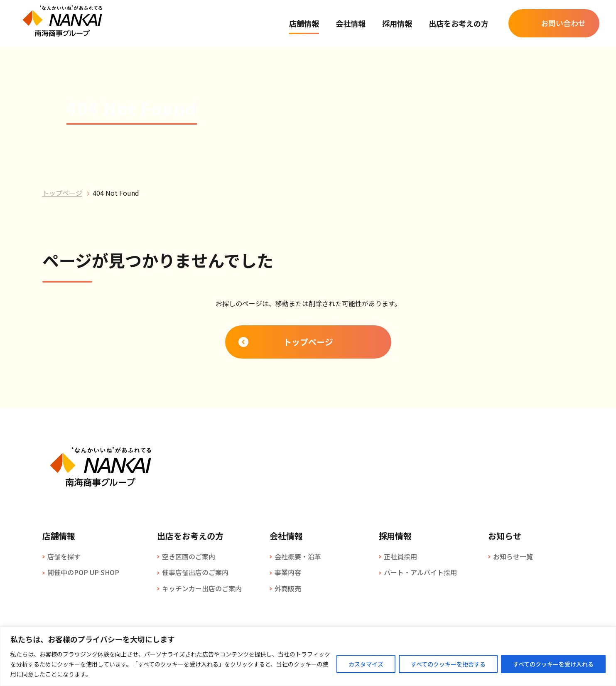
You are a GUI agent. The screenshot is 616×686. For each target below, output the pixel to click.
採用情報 (397, 23)
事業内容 (288, 572)
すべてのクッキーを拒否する (448, 664)
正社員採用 (400, 556)
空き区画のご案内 (189, 556)
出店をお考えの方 (459, 23)
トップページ (62, 193)
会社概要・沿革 (298, 556)
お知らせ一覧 (513, 556)
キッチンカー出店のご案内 (202, 588)
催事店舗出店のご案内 (195, 572)
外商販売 (288, 588)
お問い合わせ (563, 23)
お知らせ (505, 536)
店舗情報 (304, 23)
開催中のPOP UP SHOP (83, 572)
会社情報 (351, 23)
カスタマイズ (366, 664)
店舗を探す (64, 556)
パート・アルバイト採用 (420, 572)
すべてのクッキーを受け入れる (553, 664)
